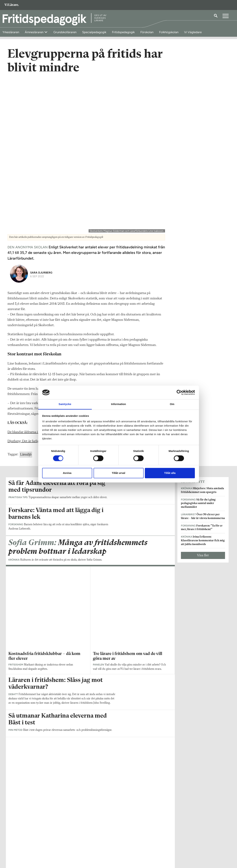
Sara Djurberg (41, 119)
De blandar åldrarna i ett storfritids (33, 278)
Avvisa (67, 473)
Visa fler (203, 401)
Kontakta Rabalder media (103, 845)
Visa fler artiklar (90, 656)
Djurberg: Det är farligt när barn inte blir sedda (41, 287)
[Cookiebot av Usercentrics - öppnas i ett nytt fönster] (179, 392)
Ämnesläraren (34, 32)
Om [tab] (172, 404)
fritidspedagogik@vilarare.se (24, 848)
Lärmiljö (26, 301)
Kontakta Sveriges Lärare (178, 850)
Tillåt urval (118, 473)
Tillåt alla (170, 473)
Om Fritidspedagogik (20, 843)
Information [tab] (119, 404)
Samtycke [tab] (65, 404)
